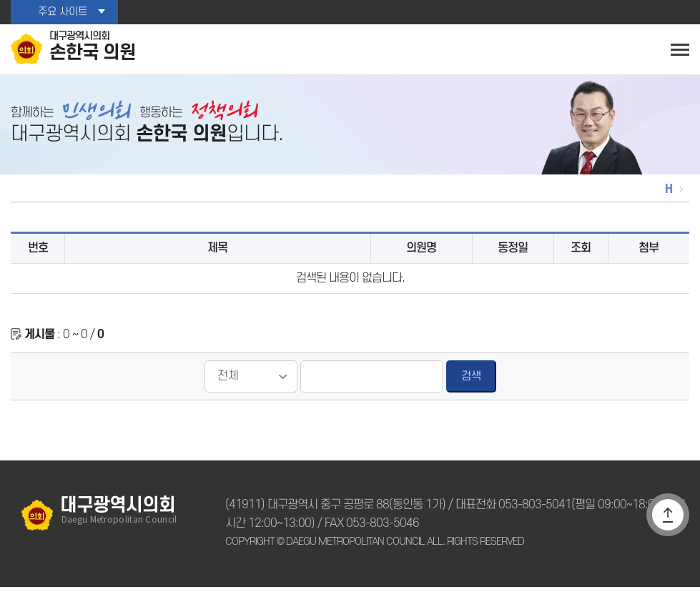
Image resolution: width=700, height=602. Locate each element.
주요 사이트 (62, 12)
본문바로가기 (0, 0)
